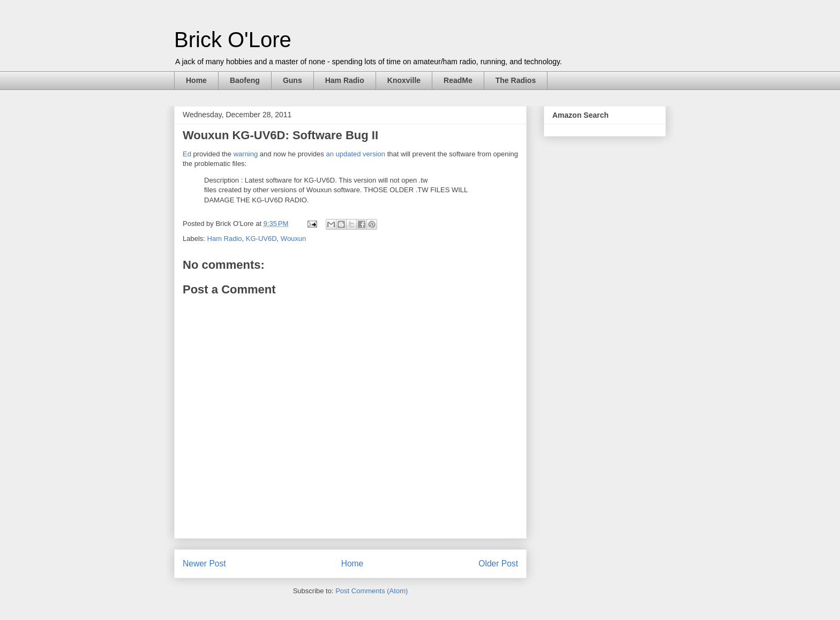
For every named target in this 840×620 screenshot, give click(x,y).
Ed (187, 154)
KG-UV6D (261, 239)
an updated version (355, 154)
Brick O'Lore (233, 40)
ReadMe (458, 80)
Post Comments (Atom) (372, 591)
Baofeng (245, 80)
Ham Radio (345, 80)
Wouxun (293, 239)
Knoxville (404, 80)
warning (246, 154)
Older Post (498, 564)
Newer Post (204, 564)
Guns (292, 80)
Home (196, 80)
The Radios (516, 80)
